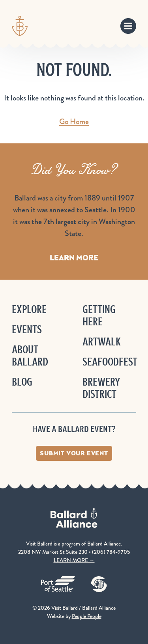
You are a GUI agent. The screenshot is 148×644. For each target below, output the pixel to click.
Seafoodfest (110, 362)
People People (87, 616)
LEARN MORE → (74, 560)
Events (27, 329)
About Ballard (30, 356)
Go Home (74, 122)
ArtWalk (102, 342)
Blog (22, 382)
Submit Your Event (74, 453)
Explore (29, 309)
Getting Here (99, 316)
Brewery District (101, 388)
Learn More (74, 258)
